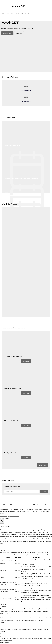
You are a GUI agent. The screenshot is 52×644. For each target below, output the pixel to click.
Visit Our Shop (42, 465)
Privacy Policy (37, 505)
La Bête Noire (26, 101)
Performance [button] (4, 613)
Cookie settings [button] (5, 516)
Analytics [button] (3, 622)
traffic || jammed (26, 90)
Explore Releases (7, 33)
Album (26, 86)
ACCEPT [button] (16, 516)
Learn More (19, 33)
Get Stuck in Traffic (14, 145)
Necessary (5, 548)
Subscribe (44, 492)
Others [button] (2, 634)
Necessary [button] (3, 546)
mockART (20, 6)
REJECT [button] (12, 516)
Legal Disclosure (46, 505)
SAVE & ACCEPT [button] (5, 643)
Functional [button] (3, 604)
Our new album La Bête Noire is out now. (18, 196)
